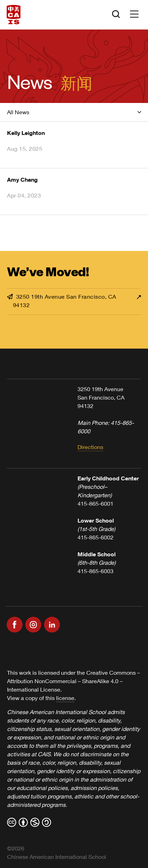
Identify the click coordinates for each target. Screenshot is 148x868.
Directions (90, 447)
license (65, 698)
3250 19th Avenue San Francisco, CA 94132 (62, 301)
